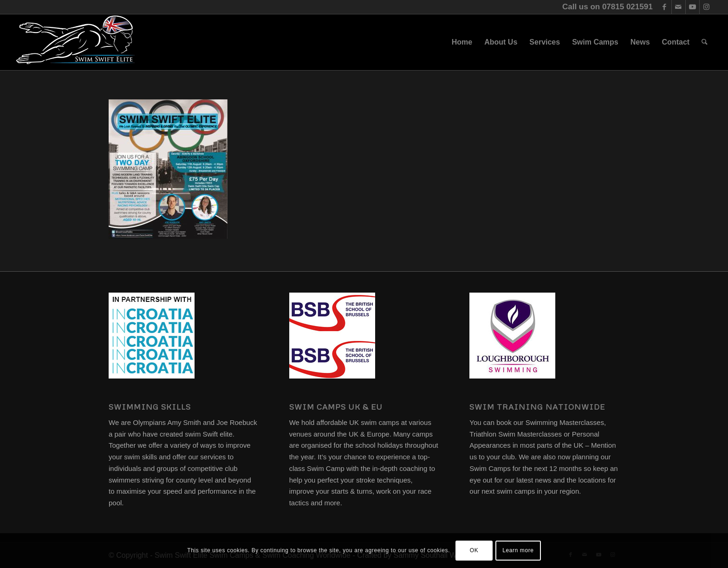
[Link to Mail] (679, 7)
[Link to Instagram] (707, 7)
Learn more (518, 550)
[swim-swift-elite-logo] (76, 42)
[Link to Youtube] (692, 7)
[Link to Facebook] (665, 7)
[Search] (705, 42)
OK (474, 550)
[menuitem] (462, 42)
